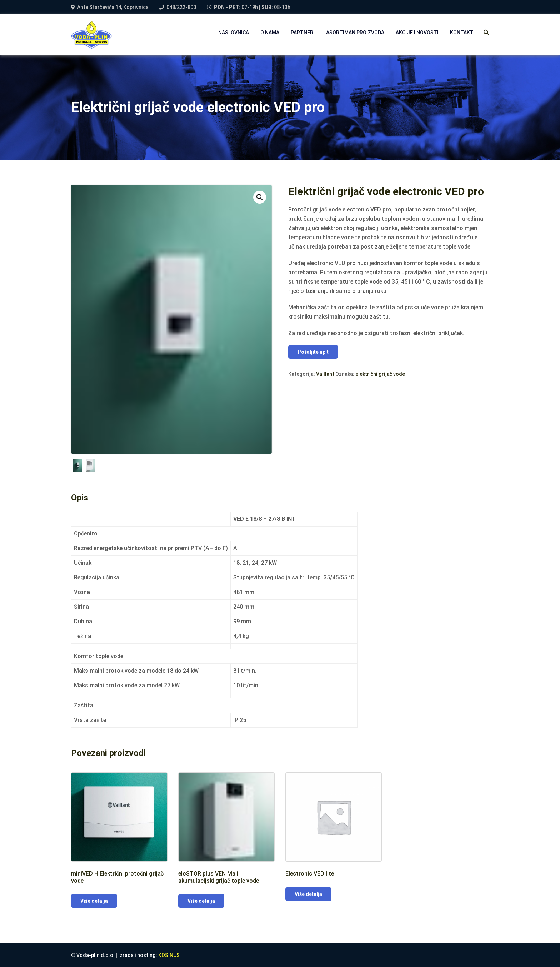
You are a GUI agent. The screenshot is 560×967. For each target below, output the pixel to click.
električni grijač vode (380, 374)
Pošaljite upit (313, 352)
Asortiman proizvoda (355, 33)
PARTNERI (303, 33)
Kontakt (462, 33)
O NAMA (270, 33)
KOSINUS (169, 955)
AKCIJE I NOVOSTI (417, 33)
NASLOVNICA (234, 33)
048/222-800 (181, 7)
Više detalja (94, 901)
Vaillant (325, 374)
